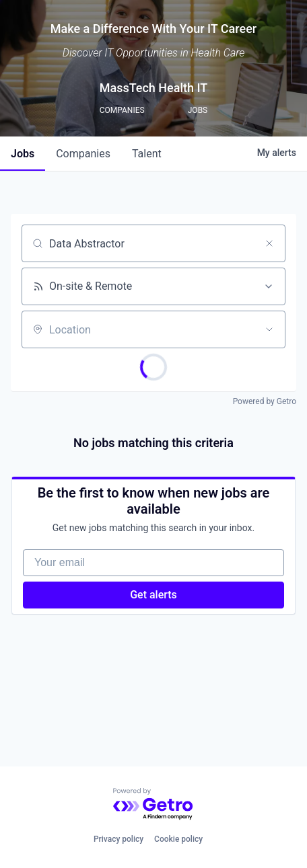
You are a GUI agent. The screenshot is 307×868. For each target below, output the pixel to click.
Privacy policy (118, 839)
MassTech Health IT (154, 88)
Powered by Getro (265, 401)
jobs (23, 154)
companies (83, 154)
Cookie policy (178, 839)
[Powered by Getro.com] (153, 804)
